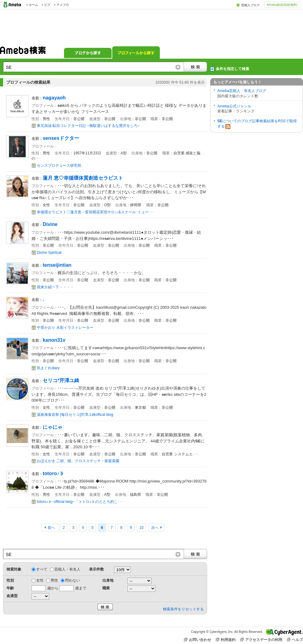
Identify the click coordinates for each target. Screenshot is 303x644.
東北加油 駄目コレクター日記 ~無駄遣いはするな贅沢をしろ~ (88, 126)
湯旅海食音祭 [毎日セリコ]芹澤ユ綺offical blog (75, 415)
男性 (54, 580)
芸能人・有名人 (67, 569)
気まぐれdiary (48, 368)
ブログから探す (88, 52)
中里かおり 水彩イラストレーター (65, 328)
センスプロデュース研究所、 (61, 165)
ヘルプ (295, 640)
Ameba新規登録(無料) (282, 5)
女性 (40, 580)
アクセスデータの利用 (261, 640)
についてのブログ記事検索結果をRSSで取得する (257, 124)
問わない (73, 580)
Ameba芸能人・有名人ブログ (242, 91)
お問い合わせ (198, 640)
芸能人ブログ (250, 5)
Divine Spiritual (49, 253)
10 (141, 528)
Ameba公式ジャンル (234, 106)
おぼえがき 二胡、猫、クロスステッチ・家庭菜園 (78, 461)
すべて (42, 569)
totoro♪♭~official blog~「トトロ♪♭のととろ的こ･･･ (80, 502)
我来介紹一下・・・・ (55, 287)
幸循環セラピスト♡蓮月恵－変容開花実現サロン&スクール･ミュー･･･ (96, 212)
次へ (155, 528)
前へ (52, 528)
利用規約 (226, 640)
